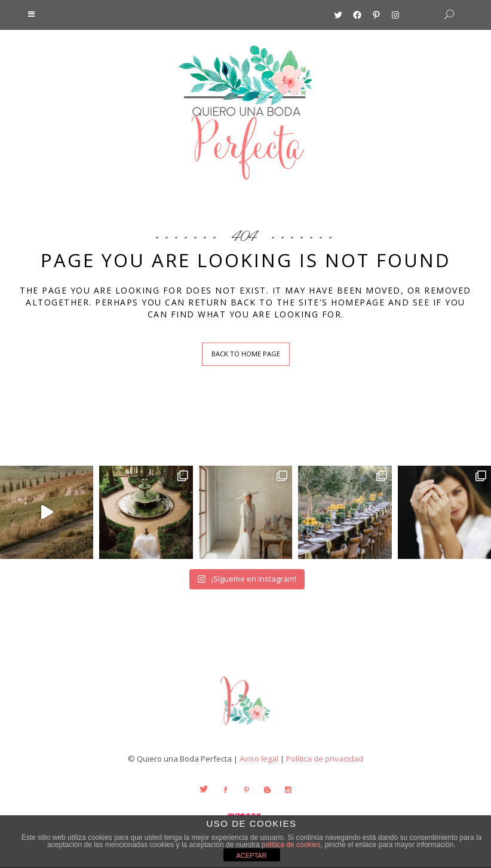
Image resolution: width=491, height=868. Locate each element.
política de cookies (291, 845)
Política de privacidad (325, 759)
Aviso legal (259, 759)
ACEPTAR (251, 855)
